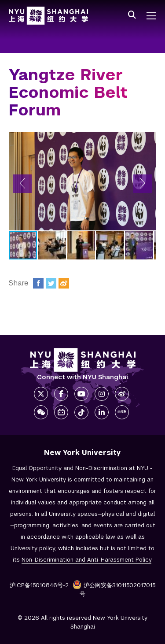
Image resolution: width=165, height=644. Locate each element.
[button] (22, 184)
